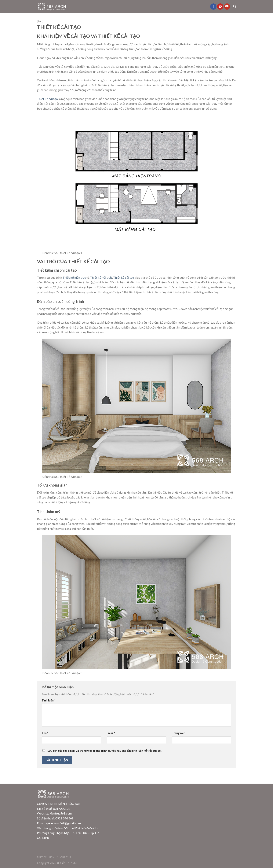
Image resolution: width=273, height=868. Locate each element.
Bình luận (48, 700)
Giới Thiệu (67, 857)
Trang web (179, 733)
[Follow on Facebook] (213, 7)
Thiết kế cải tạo (47, 99)
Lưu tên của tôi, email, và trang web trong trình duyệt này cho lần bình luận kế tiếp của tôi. (105, 751)
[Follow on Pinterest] (220, 7)
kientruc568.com (61, 813)
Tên (45, 733)
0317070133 (62, 809)
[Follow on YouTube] (227, 7)
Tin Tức (42, 857)
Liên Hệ (54, 857)
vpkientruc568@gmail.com (63, 823)
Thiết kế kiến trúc (74, 277)
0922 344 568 (64, 818)
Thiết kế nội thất (101, 277)
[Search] (235, 6)
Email (111, 733)
